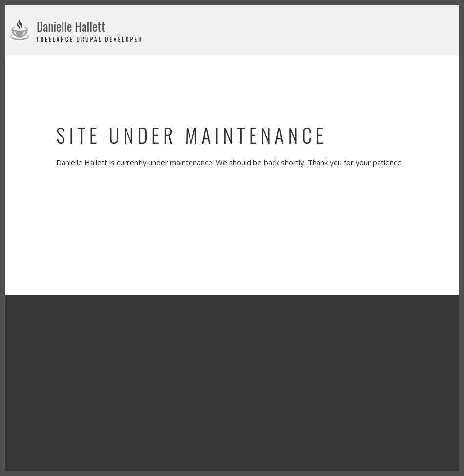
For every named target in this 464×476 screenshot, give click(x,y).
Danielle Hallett (71, 26)
